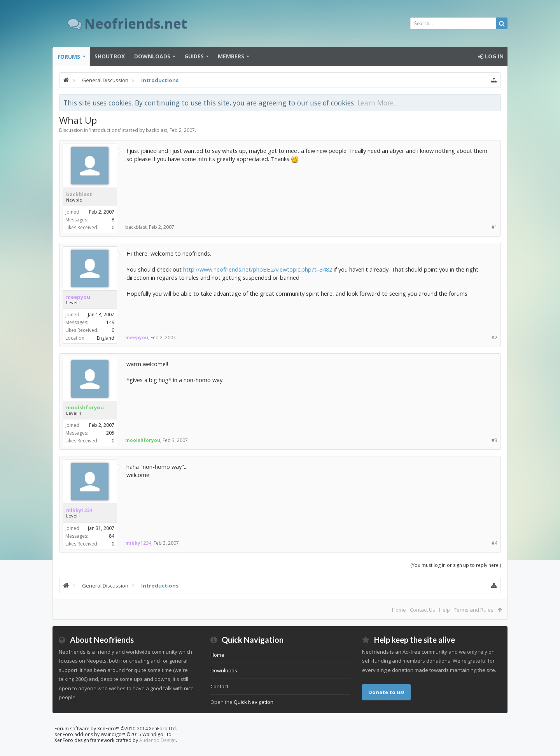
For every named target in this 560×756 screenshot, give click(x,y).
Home (399, 610)
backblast (157, 130)
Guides (194, 56)
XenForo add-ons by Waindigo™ (90, 734)
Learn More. (376, 103)
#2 (494, 338)
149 (110, 322)
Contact (219, 686)
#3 (494, 440)
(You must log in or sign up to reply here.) (456, 565)
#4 (494, 543)
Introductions (105, 130)
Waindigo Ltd (157, 734)
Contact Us (423, 610)
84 (112, 536)
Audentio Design (157, 740)
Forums (69, 57)
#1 (494, 227)
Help (444, 610)
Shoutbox (110, 56)
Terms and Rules (474, 610)
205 (110, 433)
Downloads (152, 56)
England (106, 338)
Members (231, 56)
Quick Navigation (254, 702)
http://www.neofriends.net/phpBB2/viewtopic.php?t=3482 (258, 269)
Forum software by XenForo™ (116, 729)
